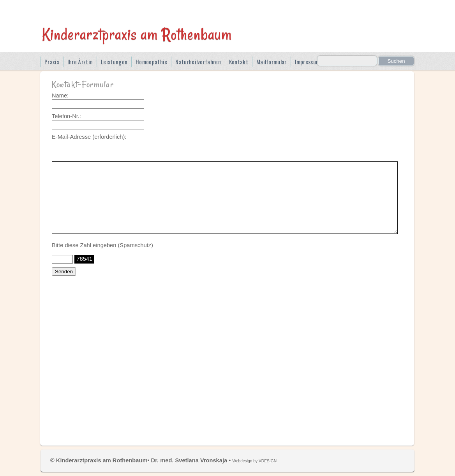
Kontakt (239, 62)
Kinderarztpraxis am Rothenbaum (137, 34)
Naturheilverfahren (198, 62)
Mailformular (272, 62)
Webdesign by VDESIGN (254, 461)
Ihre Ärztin (80, 62)
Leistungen (114, 62)
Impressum (308, 62)
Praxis (52, 62)
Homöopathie (151, 62)
